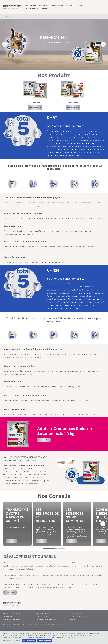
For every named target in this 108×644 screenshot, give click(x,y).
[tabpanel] (54, 44)
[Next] (103, 44)
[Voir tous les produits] (35, 108)
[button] (93, 2)
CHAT (52, 118)
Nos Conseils (54, 496)
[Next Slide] (103, 524)
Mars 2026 (13, 625)
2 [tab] (55, 67)
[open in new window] (35, 90)
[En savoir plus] (44, 440)
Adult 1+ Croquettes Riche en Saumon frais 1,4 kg (65, 431)
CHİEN (53, 270)
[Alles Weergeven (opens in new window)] (10, 639)
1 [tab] (53, 67)
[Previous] (5, 44)
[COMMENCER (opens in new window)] (10, 592)
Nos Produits (54, 76)
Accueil (9, 16)
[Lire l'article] (11, 541)
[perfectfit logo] (12, 604)
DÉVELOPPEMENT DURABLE (30, 557)
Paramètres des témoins (11, 619)
